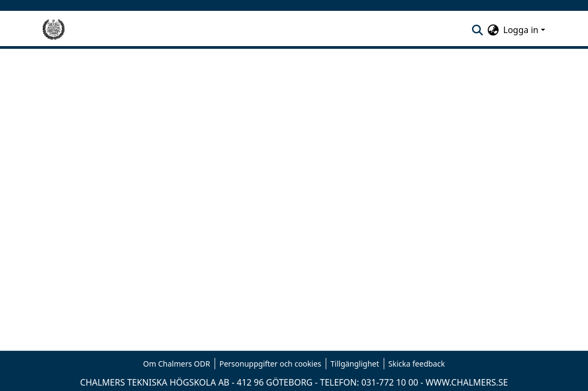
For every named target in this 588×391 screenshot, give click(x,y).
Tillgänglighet (355, 364)
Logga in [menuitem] (521, 30)
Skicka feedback (417, 364)
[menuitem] (493, 30)
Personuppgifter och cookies (270, 364)
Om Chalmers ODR (177, 364)
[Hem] (54, 30)
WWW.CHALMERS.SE (467, 382)
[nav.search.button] (478, 30)
